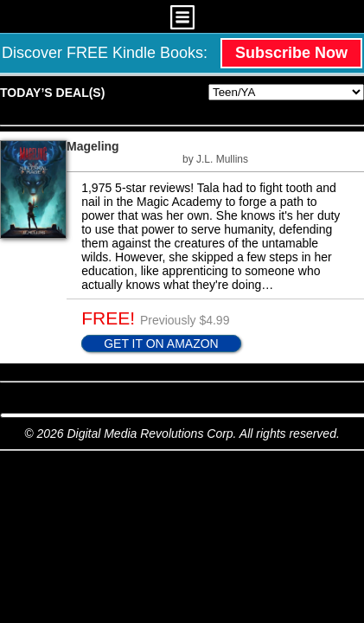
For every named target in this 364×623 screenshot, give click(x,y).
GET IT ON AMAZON (161, 344)
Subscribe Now (291, 53)
